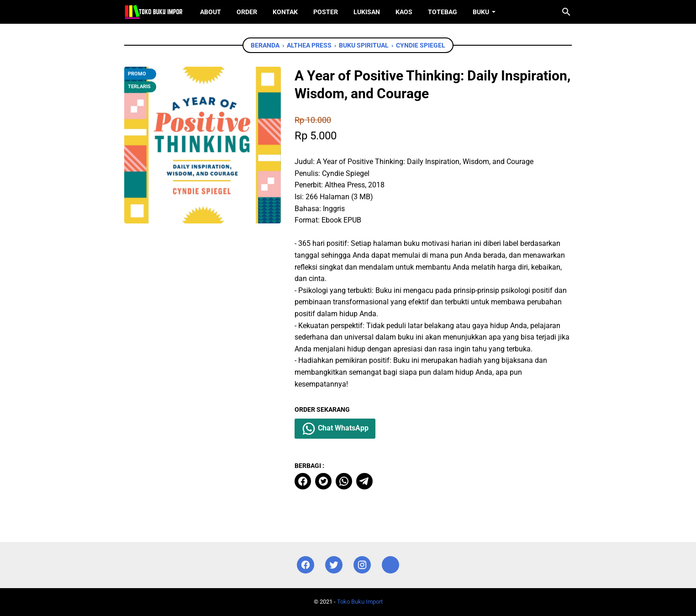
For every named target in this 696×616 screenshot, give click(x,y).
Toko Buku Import (360, 602)
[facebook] (303, 481)
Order (247, 12)
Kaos (404, 12)
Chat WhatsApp (335, 429)
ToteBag (443, 12)
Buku (481, 12)
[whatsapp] (344, 481)
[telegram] (364, 481)
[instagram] (362, 565)
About (211, 12)
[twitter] (323, 481)
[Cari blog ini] (566, 12)
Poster (326, 12)
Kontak (285, 12)
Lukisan (367, 12)
